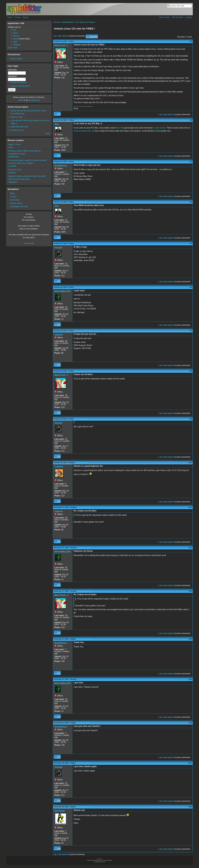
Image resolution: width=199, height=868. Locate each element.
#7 (191, 331)
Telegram (17, 45)
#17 (190, 763)
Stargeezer (13, 182)
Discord (16, 36)
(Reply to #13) (83, 639)
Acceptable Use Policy (19, 207)
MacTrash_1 (61, 45)
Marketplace (68, 22)
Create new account (19, 82)
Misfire (16, 39)
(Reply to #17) (83, 807)
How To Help (164, 17)
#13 (190, 591)
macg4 (58, 248)
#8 (191, 371)
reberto (59, 335)
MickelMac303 (63, 291)
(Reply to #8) (81, 419)
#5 (191, 244)
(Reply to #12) (84, 591)
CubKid (59, 467)
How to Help (29, 243)
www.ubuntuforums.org (84, 131)
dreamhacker (14, 157)
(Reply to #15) (83, 723)
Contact (189, 17)
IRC (15, 30)
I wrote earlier (159, 128)
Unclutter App (34, 100)
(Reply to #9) (81, 463)
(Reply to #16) (83, 763)
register (65, 36)
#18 (190, 807)
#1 (191, 41)
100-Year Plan (177, 17)
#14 (190, 639)
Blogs (12, 193)
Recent (26, 17)
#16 (190, 723)
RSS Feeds (15, 200)
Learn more (13, 48)
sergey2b (12, 173)
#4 (191, 202)
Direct (21, 100)
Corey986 (12, 166)
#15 (190, 679)
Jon (57, 124)
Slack (15, 42)
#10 (190, 463)
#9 (191, 419)
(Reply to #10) (84, 507)
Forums (17, 17)
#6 (191, 287)
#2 (191, 120)
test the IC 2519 (17, 130)
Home (10, 17)
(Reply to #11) (84, 548)
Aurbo (11, 147)
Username (13, 70)
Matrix (15, 33)
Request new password (20, 86)
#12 (190, 548)
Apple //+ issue (17, 117)
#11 (190, 507)
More (48, 134)
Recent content (16, 59)
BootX (119, 128)
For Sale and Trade (85, 22)
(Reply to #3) (81, 202)
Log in (56, 36)
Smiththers (61, 166)
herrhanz (60, 811)
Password (13, 76)
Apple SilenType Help (19, 127)
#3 (191, 162)
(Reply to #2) (81, 162)
